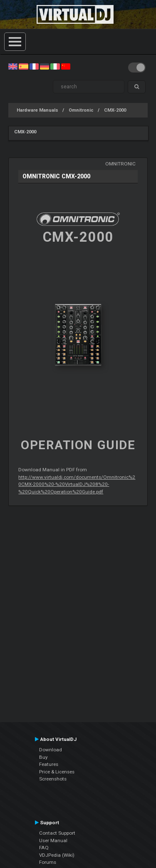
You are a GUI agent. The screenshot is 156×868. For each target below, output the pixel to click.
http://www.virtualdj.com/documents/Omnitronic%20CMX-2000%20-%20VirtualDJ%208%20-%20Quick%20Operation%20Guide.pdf (77, 484)
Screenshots (53, 779)
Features (49, 764)
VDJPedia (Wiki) (57, 855)
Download (51, 750)
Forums (48, 862)
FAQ (44, 848)
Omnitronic (81, 110)
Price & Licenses (57, 772)
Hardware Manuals (37, 110)
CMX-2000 (115, 110)
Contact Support (57, 833)
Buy (43, 757)
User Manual (53, 840)
